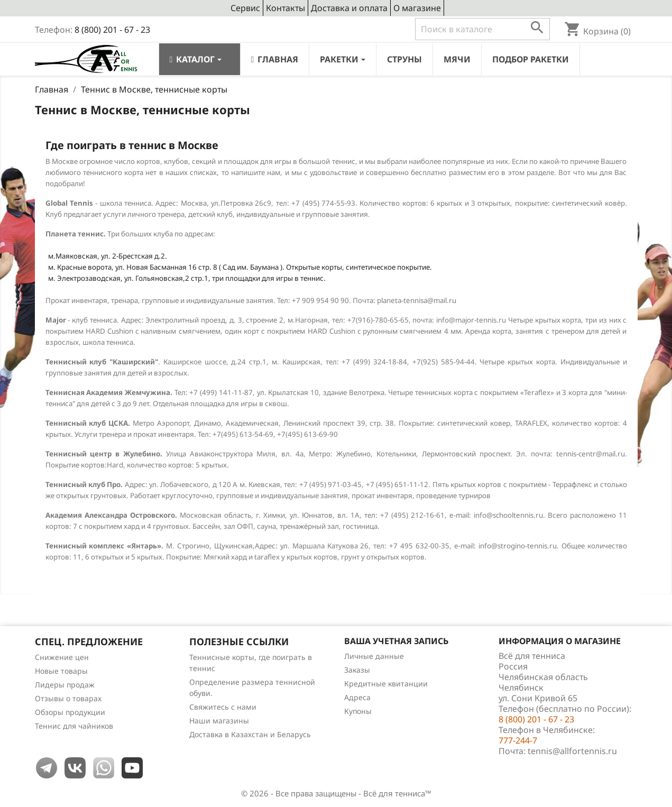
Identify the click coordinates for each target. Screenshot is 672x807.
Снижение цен (62, 657)
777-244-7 (518, 740)
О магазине (417, 8)
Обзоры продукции (70, 712)
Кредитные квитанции (386, 684)
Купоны (358, 711)
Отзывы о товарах (68, 698)
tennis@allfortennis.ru (572, 751)
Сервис (245, 8)
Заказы (357, 670)
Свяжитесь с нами (223, 707)
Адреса (357, 697)
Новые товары (61, 671)
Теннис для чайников (74, 726)
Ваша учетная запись (396, 641)
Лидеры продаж (65, 685)
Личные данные (374, 656)
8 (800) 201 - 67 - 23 (112, 30)
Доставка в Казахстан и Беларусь (250, 734)
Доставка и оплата (349, 8)
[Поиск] (482, 29)
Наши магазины (219, 721)
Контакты (286, 8)
